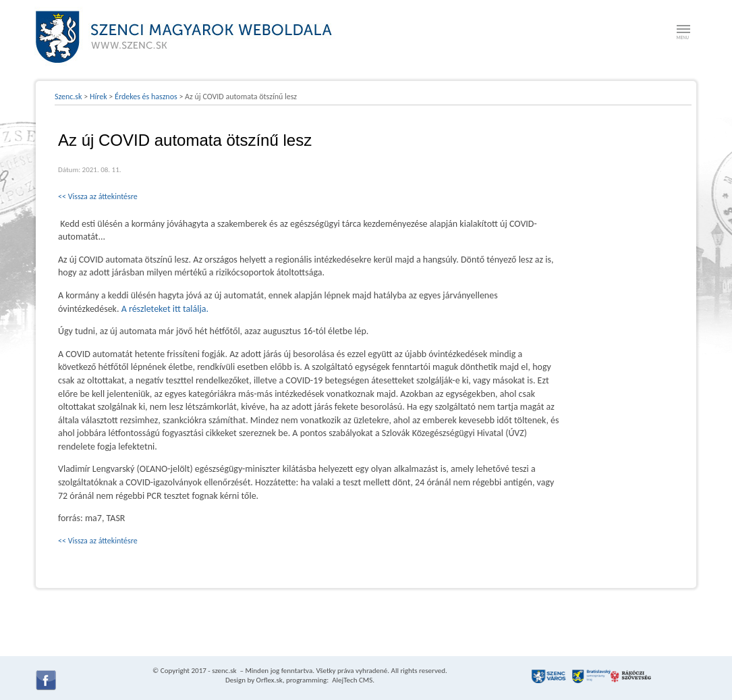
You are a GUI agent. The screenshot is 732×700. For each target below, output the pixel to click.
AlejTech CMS (352, 680)
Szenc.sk (68, 97)
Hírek (98, 97)
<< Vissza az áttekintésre (98, 196)
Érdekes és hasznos (146, 97)
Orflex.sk (270, 680)
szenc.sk (224, 671)
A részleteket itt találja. (165, 309)
